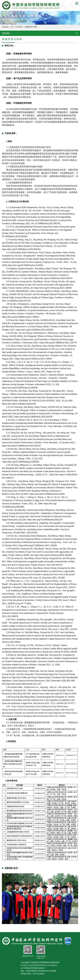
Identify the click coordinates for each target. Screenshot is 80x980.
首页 (12, 27)
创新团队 (20, 27)
